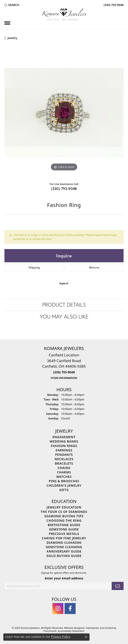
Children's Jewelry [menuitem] (64, 485)
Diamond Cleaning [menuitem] (64, 542)
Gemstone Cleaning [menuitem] (64, 547)
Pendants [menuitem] (64, 454)
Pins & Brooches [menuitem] (64, 481)
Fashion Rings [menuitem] (64, 446)
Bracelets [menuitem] (64, 463)
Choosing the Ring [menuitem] (64, 520)
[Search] (12, 5)
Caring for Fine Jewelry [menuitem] (64, 538)
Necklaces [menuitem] (64, 459)
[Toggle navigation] (7, 23)
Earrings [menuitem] (64, 450)
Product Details (64, 305)
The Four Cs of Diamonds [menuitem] (64, 511)
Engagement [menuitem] (64, 437)
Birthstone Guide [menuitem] (64, 525)
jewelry (12, 38)
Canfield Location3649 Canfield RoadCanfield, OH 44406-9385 (64, 366)
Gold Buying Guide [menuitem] (64, 556)
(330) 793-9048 (64, 189)
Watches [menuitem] (64, 476)
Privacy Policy (61, 637)
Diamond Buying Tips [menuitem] (64, 516)
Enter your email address (64, 578)
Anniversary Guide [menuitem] (64, 551)
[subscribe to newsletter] (118, 586)
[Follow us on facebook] (70, 609)
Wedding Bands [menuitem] (64, 441)
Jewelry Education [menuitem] (64, 507)
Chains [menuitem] (64, 468)
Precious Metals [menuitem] (64, 533)
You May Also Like (64, 316)
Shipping (34, 267)
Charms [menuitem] (64, 472)
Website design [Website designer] (73, 628)
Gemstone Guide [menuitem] (64, 529)
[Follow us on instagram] (58, 609)
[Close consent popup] (86, 637)
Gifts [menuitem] (64, 490)
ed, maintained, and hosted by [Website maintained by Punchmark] (99, 628)
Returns (94, 267)
